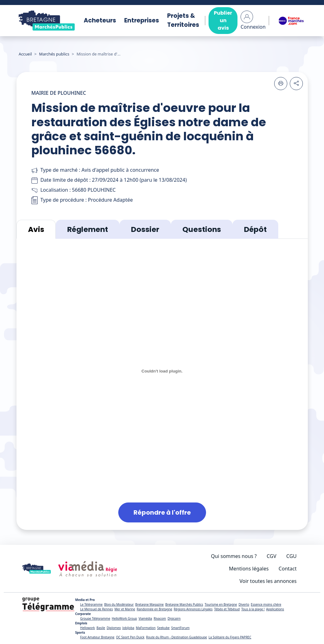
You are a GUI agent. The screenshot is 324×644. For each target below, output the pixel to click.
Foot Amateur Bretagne (97, 637)
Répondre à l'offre (162, 512)
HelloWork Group (124, 618)
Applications (275, 609)
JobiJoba (128, 628)
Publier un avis (223, 20)
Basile (101, 628)
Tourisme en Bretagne (221, 604)
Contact (288, 569)
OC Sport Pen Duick (130, 637)
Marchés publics (54, 54)
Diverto (244, 604)
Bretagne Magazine (150, 604)
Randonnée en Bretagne (154, 609)
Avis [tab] (36, 229)
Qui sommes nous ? (234, 556)
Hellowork (87, 628)
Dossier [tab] (145, 229)
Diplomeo (114, 628)
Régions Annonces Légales (193, 609)
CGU (291, 556)
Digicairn (174, 618)
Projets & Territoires (183, 20)
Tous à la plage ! (253, 609)
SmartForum (180, 628)
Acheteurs (100, 20)
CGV (272, 556)
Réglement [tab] (88, 229)
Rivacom (160, 618)
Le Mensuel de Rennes (96, 609)
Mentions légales (249, 569)
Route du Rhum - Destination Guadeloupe (176, 637)
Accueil (25, 54)
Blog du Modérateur (119, 604)
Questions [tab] (202, 229)
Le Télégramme (91, 604)
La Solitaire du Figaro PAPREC (230, 637)
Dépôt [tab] (255, 229)
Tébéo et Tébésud (227, 609)
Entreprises (142, 20)
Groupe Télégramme (95, 618)
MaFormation (146, 628)
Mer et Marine (125, 609)
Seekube (163, 628)
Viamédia (145, 618)
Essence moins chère (266, 604)
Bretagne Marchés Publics (184, 604)
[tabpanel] (162, 384)
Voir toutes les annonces (268, 581)
